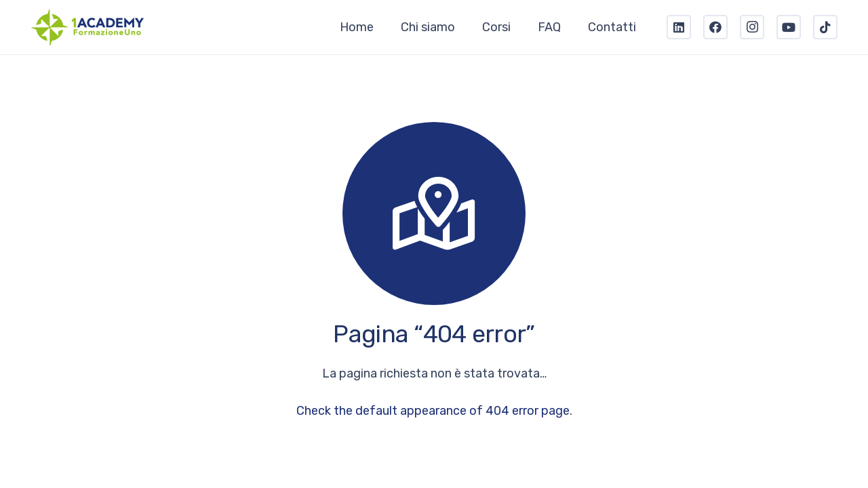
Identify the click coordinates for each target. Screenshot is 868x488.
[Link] (88, 27)
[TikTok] (825, 27)
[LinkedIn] (679, 27)
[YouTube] (789, 27)
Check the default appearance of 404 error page (433, 411)
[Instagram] (752, 27)
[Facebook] (715, 27)
